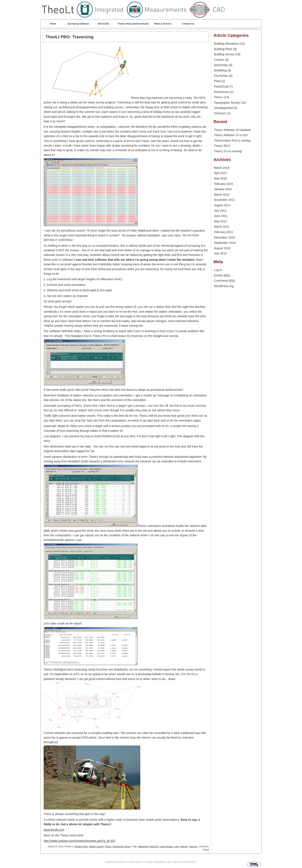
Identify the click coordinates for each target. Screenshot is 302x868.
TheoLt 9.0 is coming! (228, 151)
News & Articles (163, 24)
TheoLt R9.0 (222, 146)
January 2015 (223, 189)
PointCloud (221, 86)
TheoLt (151, 1)
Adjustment (143, 847)
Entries (222, 275)
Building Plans (81, 847)
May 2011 (220, 221)
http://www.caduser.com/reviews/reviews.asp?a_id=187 (80, 841)
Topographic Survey (122, 847)
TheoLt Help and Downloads (133, 24)
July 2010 (220, 253)
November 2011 (224, 200)
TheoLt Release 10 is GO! (231, 135)
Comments (224, 281)
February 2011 (223, 232)
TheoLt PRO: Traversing (70, 37)
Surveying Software (78, 24)
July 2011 (220, 211)
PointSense (221, 92)
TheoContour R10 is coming (232, 141)
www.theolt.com (54, 830)
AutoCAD (154, 847)
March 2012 (222, 195)
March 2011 (222, 227)
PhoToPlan (221, 76)
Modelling (220, 70)
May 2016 (220, 178)
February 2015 (223, 184)
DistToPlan (221, 65)
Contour (219, 60)
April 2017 (221, 173)
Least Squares (166, 847)
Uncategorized (223, 108)
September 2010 (225, 243)
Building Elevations (226, 44)
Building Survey (96, 847)
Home (53, 24)
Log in (218, 270)
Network (184, 847)
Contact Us (188, 24)
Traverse (193, 847)
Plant (217, 81)
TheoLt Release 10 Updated (232, 130)
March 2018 (222, 168)
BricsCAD (103, 24)
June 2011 (221, 216)
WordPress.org (224, 286)
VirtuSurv (220, 113)
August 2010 (222, 248)
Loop (177, 847)
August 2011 (222, 205)
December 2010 (224, 237)
